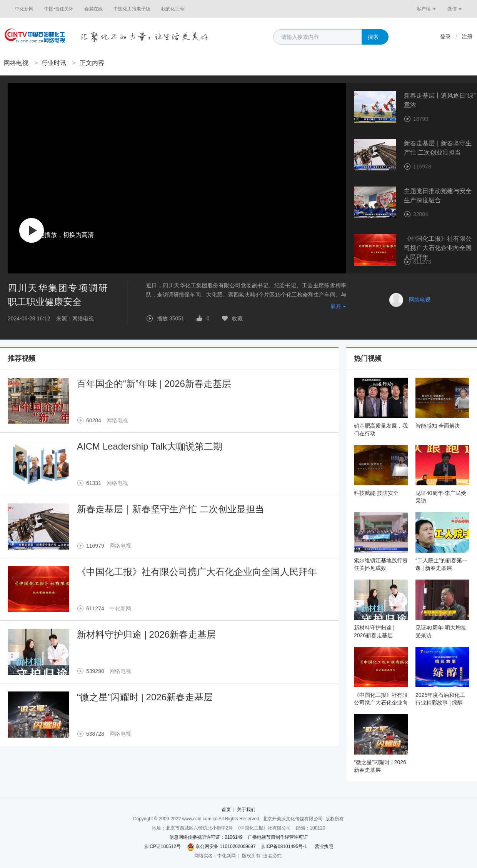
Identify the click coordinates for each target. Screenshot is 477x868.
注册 (467, 37)
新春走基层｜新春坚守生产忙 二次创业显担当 (171, 509)
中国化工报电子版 (132, 9)
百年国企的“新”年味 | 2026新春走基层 (154, 384)
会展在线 (93, 9)
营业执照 (324, 846)
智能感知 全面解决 (438, 426)
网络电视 (16, 63)
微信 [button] (454, 9)
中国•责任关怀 (59, 9)
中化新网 (24, 9)
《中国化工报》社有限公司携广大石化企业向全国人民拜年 (197, 572)
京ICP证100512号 (162, 846)
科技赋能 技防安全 (376, 493)
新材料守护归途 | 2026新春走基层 (146, 634)
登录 (445, 37)
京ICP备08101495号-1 (284, 846)
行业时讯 (54, 63)
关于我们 (246, 810)
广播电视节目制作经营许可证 (278, 837)
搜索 (373, 37)
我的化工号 (173, 9)
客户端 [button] (426, 9)
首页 (226, 810)
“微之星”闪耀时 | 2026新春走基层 (145, 697)
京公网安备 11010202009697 (226, 846)
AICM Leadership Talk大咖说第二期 (150, 446)
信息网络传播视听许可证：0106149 (206, 837)
